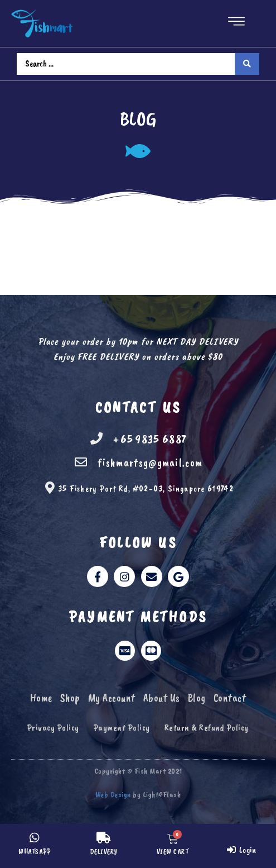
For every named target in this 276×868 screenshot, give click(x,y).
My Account (112, 698)
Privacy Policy (53, 728)
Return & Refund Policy (207, 728)
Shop (70, 698)
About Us (162, 698)
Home (41, 698)
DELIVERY (104, 852)
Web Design (113, 795)
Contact (230, 698)
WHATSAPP (34, 852)
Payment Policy (122, 728)
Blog (197, 698)
